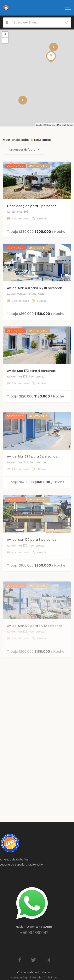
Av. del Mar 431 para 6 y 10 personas (35, 300)
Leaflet (39, 125)
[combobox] (24, 150)
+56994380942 (34, 933)
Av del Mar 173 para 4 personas (31, 388)
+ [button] (5, 35)
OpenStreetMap (54, 125)
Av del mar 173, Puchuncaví (26, 394)
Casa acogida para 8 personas (32, 213)
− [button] (5, 41)
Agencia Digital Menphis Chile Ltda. (34, 977)
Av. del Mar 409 (18, 218)
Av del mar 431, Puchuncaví (26, 306)
